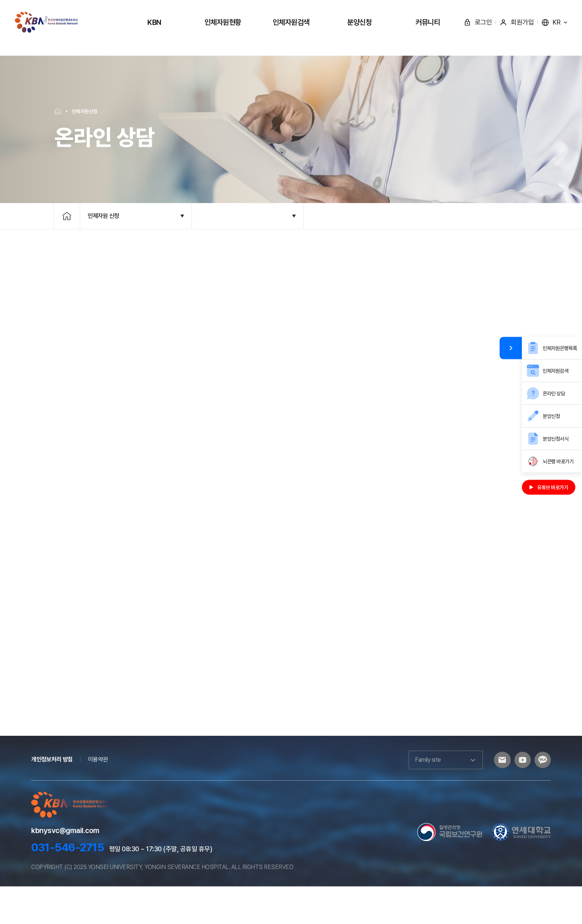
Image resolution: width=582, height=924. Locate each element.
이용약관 (98, 797)
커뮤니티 (428, 22)
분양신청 (359, 22)
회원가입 (517, 22)
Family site (439, 797)
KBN (154, 22)
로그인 (478, 22)
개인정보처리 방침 (52, 797)
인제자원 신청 (103, 236)
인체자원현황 (223, 22)
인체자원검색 (291, 22)
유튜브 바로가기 (549, 487)
